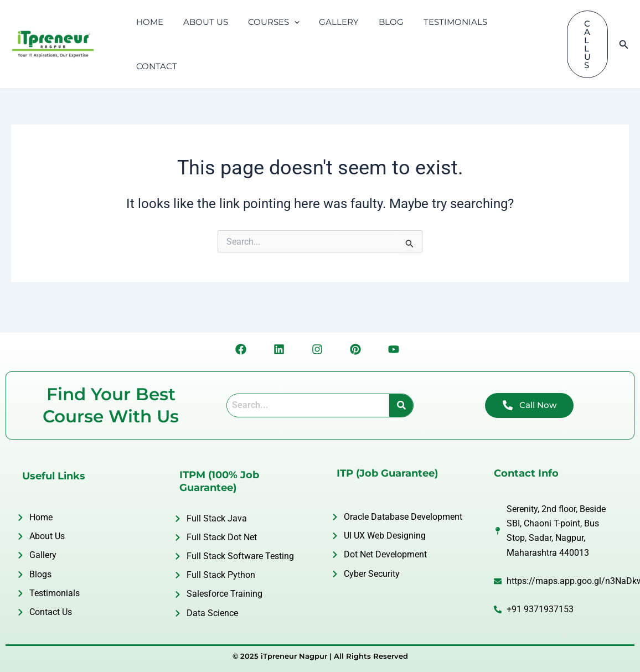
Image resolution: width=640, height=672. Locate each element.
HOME (148, 23)
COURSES (265, 23)
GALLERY (328, 23)
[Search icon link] (624, 23)
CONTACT (507, 23)
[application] (286, 23)
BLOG (377, 23)
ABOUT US (201, 23)
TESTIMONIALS (438, 23)
